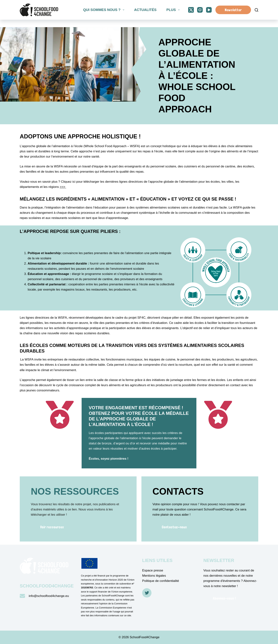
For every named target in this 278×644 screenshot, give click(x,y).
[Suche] (256, 10)
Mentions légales (154, 576)
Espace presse (153, 570)
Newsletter (233, 10)
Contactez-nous (174, 527)
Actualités (145, 10)
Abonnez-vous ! (224, 598)
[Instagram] (200, 10)
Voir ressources (52, 527)
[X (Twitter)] (191, 10)
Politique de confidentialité (161, 581)
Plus (174, 10)
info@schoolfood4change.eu (49, 596)
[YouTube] (209, 10)
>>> (63, 187)
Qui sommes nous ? (104, 10)
